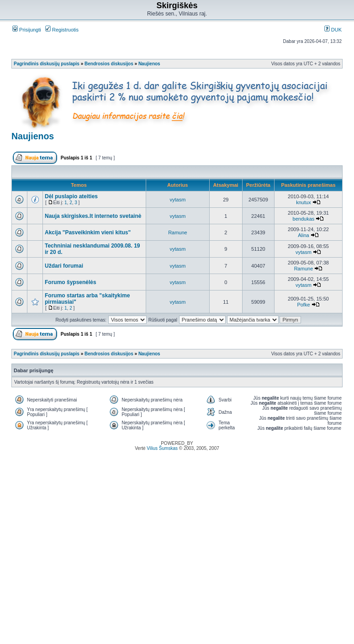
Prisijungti (27, 30)
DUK (333, 30)
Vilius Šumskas (162, 448)
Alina (303, 235)
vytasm (178, 200)
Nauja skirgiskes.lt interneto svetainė (93, 216)
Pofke (303, 305)
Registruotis (62, 30)
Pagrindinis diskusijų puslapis (47, 64)
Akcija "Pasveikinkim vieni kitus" (88, 232)
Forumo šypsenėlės (71, 282)
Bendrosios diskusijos (109, 64)
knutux (303, 202)
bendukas (304, 219)
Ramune (178, 232)
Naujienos (149, 64)
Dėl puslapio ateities (71, 196)
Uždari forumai (64, 266)
